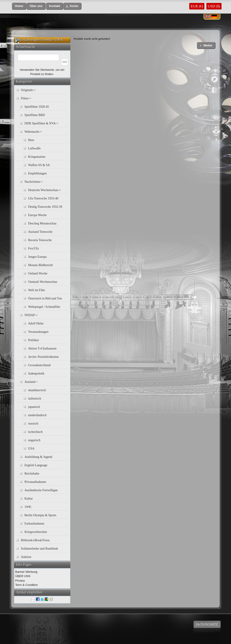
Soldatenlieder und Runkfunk (40, 549)
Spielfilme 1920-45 (37, 107)
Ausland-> (31, 382)
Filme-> (26, 98)
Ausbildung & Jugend (38, 457)
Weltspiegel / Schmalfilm (44, 307)
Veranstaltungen (38, 332)
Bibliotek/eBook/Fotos (35, 540)
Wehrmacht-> (33, 132)
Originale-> (28, 90)
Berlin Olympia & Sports (40, 515)
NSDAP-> (31, 315)
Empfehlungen (37, 173)
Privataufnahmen (35, 482)
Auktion (26, 557)
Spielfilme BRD (35, 115)
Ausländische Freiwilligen (41, 490)
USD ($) (214, 6)
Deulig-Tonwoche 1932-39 (45, 207)
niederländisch (37, 415)
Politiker (34, 340)
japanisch (34, 407)
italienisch (35, 399)
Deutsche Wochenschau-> (45, 190)
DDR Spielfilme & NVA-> (42, 123)
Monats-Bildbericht (41, 265)
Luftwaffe (35, 148)
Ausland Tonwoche (40, 232)
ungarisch (34, 440)
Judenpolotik (36, 373)
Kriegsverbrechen (36, 532)
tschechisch (36, 432)
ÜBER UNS (23, 576)
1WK (28, 507)
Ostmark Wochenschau (43, 282)
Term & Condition (27, 585)
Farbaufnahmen (35, 524)
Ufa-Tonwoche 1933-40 (43, 198)
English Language (36, 465)
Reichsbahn (32, 474)
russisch (33, 424)
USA (31, 449)
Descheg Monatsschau (42, 223)
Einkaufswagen (30, 40)
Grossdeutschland (39, 365)
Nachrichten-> (34, 182)
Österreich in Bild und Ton (45, 298)
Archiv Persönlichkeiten (44, 357)
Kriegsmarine (37, 157)
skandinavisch (37, 390)
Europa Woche (37, 215)
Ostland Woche (38, 273)
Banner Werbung (26, 572)
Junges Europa (37, 257)
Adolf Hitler (36, 323)
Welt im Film (37, 290)
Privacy (20, 581)
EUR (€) (197, 6)
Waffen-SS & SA (39, 165)
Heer (31, 140)
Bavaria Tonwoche (40, 240)
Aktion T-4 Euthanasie (42, 348)
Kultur (29, 499)
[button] (19, 6)
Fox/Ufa (33, 248)
